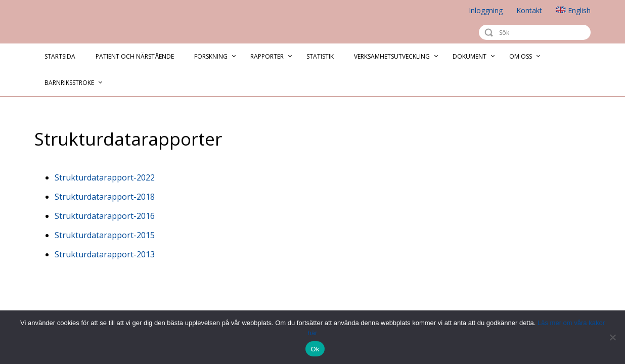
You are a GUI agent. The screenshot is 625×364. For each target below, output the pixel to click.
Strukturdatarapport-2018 (105, 197)
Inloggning (486, 10)
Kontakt (529, 10)
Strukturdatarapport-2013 (105, 254)
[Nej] (612, 337)
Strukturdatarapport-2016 (105, 216)
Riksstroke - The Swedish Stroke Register (83, 22)
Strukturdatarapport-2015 (105, 235)
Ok (315, 349)
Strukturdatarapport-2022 (105, 177)
